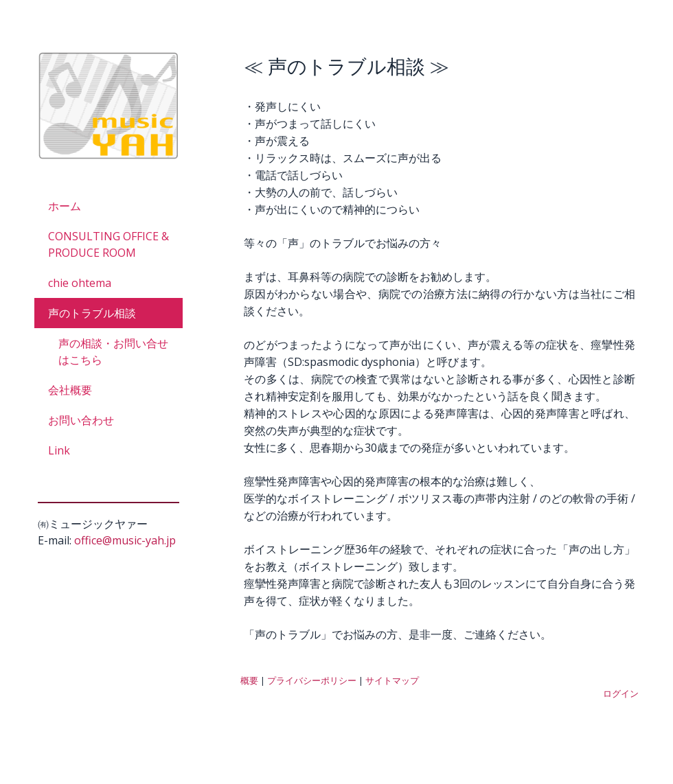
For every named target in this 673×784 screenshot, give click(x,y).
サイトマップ (392, 680)
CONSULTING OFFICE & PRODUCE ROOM (109, 244)
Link (59, 450)
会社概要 (70, 390)
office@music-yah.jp (125, 540)
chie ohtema (80, 283)
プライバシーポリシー (312, 680)
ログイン (621, 693)
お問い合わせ (81, 420)
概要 (249, 680)
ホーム (65, 206)
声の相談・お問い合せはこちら (113, 351)
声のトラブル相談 (92, 313)
